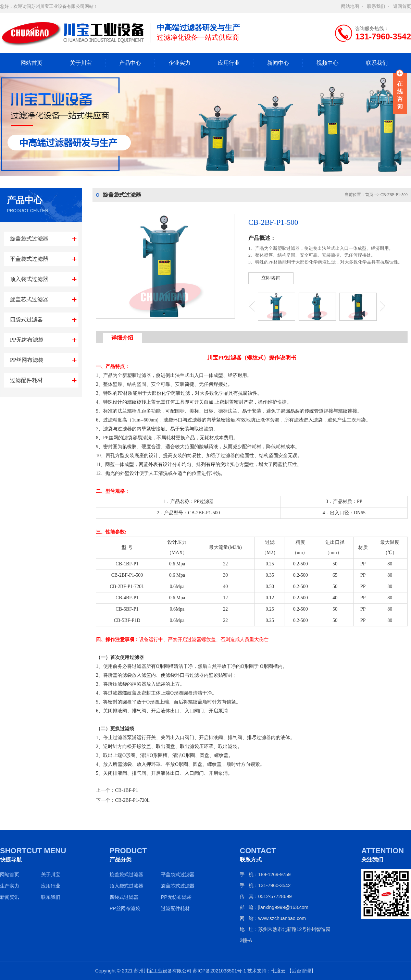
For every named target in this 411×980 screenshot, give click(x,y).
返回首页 (402, 6)
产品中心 (130, 63)
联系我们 (376, 6)
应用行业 (229, 63)
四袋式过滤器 (26, 320)
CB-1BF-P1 (127, 790)
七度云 (278, 971)
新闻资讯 (10, 897)
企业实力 (179, 63)
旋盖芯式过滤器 (29, 299)
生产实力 (10, 886)
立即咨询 (271, 278)
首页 (369, 195)
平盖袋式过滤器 (29, 259)
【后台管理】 (301, 971)
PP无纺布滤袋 (27, 340)
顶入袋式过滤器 (29, 279)
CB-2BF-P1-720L (132, 800)
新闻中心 (278, 63)
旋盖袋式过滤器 (29, 239)
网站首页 (32, 63)
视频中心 (327, 63)
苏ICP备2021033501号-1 (220, 971)
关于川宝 (81, 63)
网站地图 (350, 6)
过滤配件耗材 (26, 380)
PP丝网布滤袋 (27, 360)
